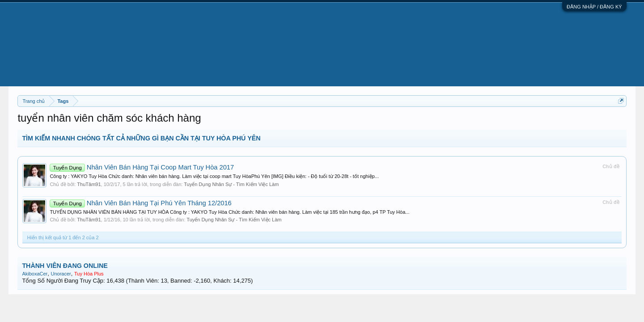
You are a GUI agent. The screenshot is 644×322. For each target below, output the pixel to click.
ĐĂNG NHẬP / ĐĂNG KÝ (594, 7)
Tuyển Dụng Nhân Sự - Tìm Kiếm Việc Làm (231, 184)
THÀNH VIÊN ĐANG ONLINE (65, 266)
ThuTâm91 (89, 184)
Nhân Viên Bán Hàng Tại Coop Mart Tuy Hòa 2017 (142, 167)
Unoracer (61, 274)
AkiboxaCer (35, 274)
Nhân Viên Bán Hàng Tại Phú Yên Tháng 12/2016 (140, 203)
